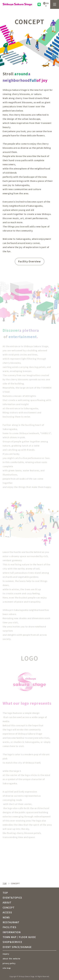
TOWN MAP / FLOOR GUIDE (19, 937)
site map (7, 968)
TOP (5, 883)
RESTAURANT (11, 922)
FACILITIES (9, 927)
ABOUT (7, 902)
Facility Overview (29, 261)
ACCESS (7, 912)
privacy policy (9, 963)
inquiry (6, 954)
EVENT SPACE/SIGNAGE (17, 947)
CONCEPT (9, 907)
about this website (11, 958)
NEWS (6, 917)
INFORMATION (12, 932)
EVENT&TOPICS (12, 898)
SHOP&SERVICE (12, 942)
